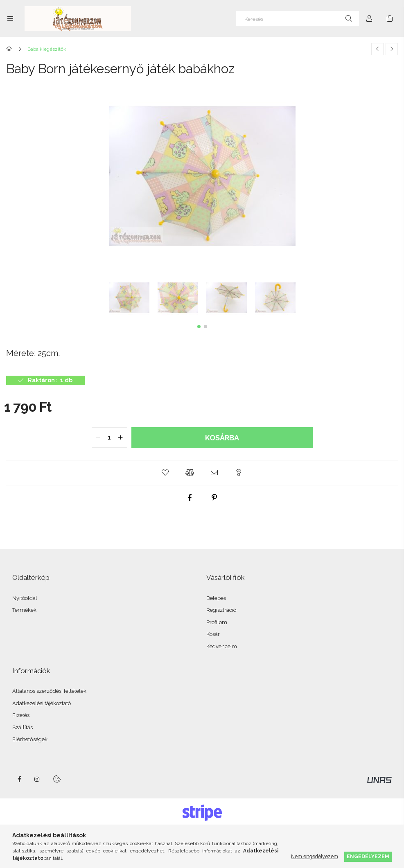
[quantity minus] (98, 437)
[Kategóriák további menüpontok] (10, 18)
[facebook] (190, 498)
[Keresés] (298, 18)
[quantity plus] (121, 437)
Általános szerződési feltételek (49, 691)
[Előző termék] (377, 49)
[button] (199, 327)
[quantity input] (109, 437)
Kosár (213, 634)
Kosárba (222, 438)
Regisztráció (221, 610)
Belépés (216, 598)
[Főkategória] (10, 49)
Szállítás (23, 727)
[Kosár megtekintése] (390, 18)
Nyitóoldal (25, 598)
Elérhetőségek (30, 739)
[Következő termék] (392, 49)
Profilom (217, 622)
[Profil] (369, 18)
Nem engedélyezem (315, 856)
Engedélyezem (368, 856)
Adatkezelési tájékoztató (42, 703)
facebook (19, 779)
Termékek (24, 610)
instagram (37, 779)
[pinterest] (214, 498)
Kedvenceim (222, 646)
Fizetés (21, 715)
